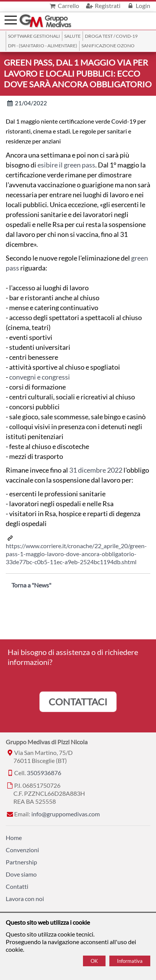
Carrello (64, 6)
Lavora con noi (25, 899)
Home (14, 838)
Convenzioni (22, 850)
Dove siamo (21, 874)
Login (138, 6)
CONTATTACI (78, 701)
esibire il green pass (66, 165)
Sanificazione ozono (108, 46)
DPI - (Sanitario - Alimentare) (43, 46)
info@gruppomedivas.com (66, 814)
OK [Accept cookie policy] (94, 961)
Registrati (102, 6)
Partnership (21, 862)
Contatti (17, 886)
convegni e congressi (40, 377)
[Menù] (11, 19)
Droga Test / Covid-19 (111, 36)
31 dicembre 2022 (96, 470)
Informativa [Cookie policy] (130, 961)
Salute (72, 36)
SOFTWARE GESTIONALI (34, 36)
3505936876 (44, 773)
